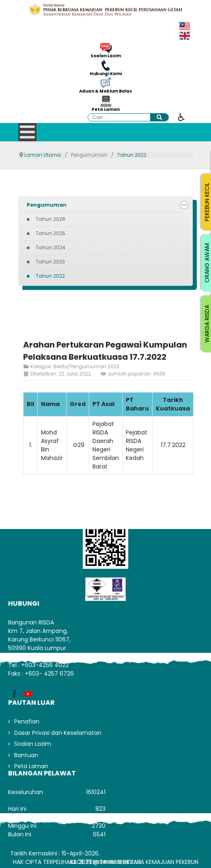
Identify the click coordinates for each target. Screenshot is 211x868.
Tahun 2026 (51, 219)
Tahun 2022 (50, 276)
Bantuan (26, 755)
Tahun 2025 (51, 233)
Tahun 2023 (50, 262)
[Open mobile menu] (27, 132)
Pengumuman (47, 205)
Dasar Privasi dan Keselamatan (58, 733)
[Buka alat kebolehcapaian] (181, 117)
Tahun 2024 (51, 247)
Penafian (27, 721)
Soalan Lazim (106, 56)
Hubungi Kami (106, 74)
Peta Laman (106, 110)
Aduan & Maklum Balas (105, 91)
